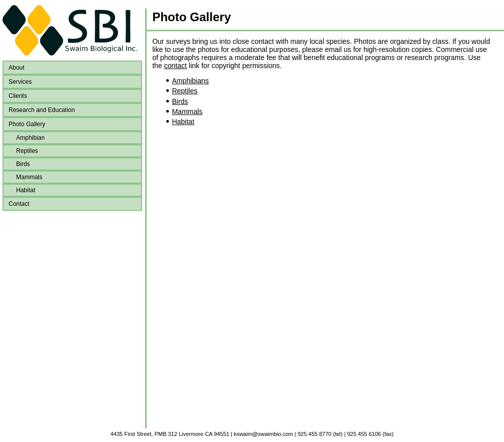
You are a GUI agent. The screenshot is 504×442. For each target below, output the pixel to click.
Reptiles (27, 151)
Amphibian (30, 138)
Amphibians (190, 81)
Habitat (26, 190)
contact (176, 66)
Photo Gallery (192, 17)
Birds (23, 164)
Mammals (29, 177)
